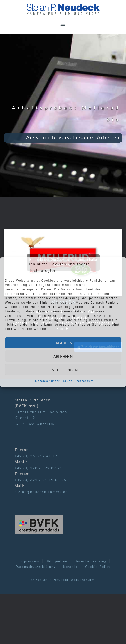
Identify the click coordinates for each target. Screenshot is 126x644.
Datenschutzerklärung (54, 381)
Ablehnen (63, 356)
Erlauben (63, 343)
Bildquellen (57, 561)
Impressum (84, 381)
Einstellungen (63, 370)
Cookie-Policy (98, 567)
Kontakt (70, 567)
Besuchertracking (91, 561)
